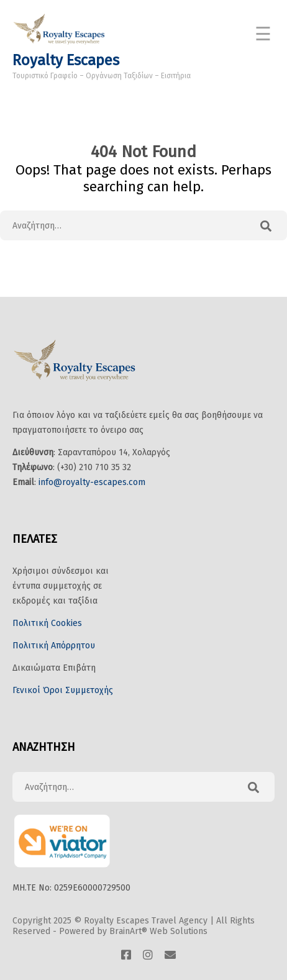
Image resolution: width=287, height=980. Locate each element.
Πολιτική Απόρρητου (54, 646)
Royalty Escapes (66, 60)
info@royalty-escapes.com (92, 482)
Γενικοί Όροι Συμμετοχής (63, 690)
